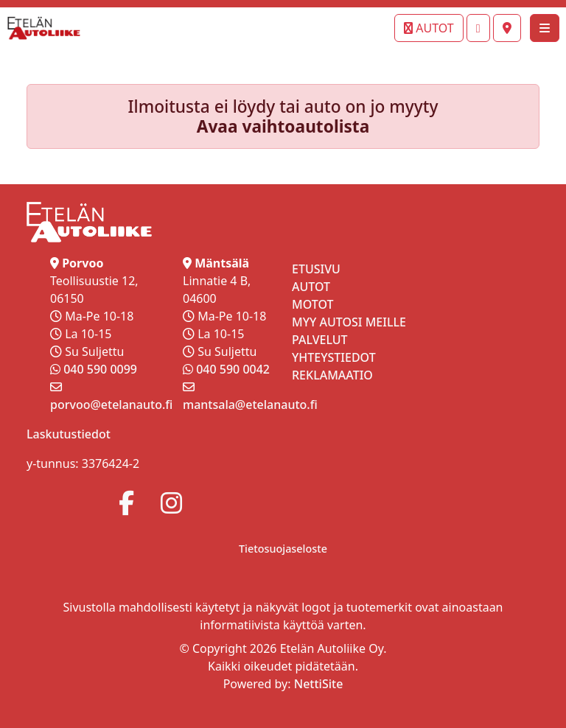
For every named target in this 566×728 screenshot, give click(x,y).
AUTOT (429, 28)
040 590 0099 (100, 369)
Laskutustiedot (69, 434)
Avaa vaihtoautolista (283, 126)
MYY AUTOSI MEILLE (349, 322)
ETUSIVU (316, 269)
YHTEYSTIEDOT (334, 357)
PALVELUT (320, 340)
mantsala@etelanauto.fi (250, 405)
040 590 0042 (233, 369)
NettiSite (319, 684)
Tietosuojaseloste (283, 549)
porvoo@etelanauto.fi (111, 405)
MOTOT (312, 304)
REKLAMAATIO (332, 375)
